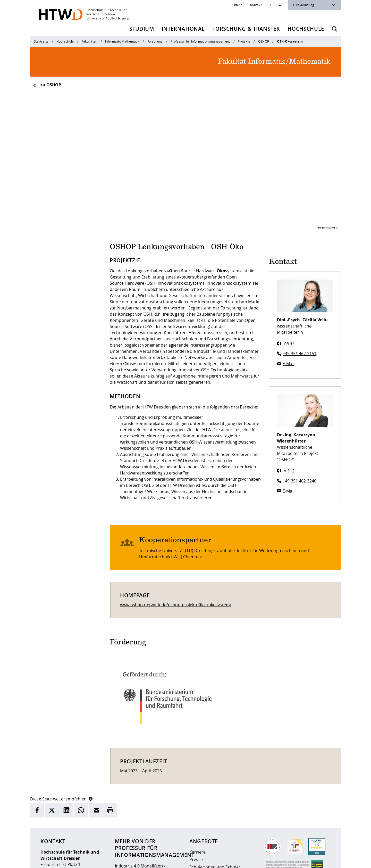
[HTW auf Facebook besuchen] (315, 860)
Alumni (196, 810)
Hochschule (306, 29)
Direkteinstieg (304, 5)
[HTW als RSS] (284, 860)
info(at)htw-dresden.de (77, 837)
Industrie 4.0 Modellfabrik (140, 802)
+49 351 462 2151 (300, 289)
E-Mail (289, 299)
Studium (142, 29)
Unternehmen (203, 818)
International (183, 29)
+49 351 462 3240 (300, 417)
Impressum (142, 861)
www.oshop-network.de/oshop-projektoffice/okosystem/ (176, 541)
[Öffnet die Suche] (334, 29)
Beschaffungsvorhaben (212, 825)
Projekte (244, 41)
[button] (91, 734)
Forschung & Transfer (246, 29)
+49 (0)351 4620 (65, 831)
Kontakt (256, 5)
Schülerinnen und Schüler (215, 803)
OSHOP (264, 41)
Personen (124, 809)
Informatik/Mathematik (122, 41)
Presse (196, 795)
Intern (238, 5)
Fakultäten (89, 41)
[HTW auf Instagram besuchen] (294, 860)
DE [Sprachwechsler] (272, 5)
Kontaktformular (131, 838)
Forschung (155, 41)
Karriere (197, 788)
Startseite (41, 41)
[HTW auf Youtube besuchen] (325, 860)
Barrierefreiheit (195, 861)
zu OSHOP (47, 85)
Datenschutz (167, 861)
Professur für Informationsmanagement (200, 41)
